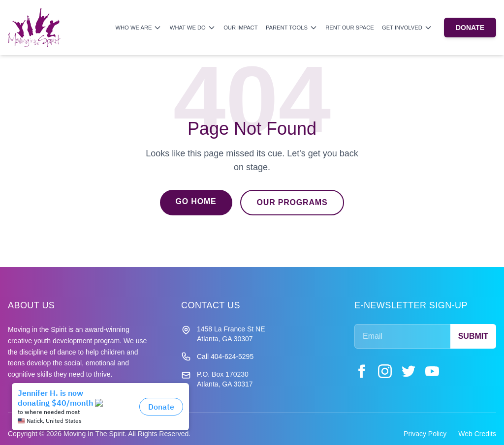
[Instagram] (385, 371)
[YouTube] (432, 371)
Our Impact (240, 28)
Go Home (196, 201)
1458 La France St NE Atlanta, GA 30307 (231, 334)
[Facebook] (361, 371)
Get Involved (407, 28)
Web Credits (477, 434)
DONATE (470, 28)
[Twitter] (409, 371)
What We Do (193, 28)
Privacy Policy (425, 434)
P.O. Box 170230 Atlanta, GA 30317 (225, 379)
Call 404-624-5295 (225, 356)
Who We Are (138, 28)
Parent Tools (292, 28)
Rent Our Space (349, 28)
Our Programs (292, 202)
